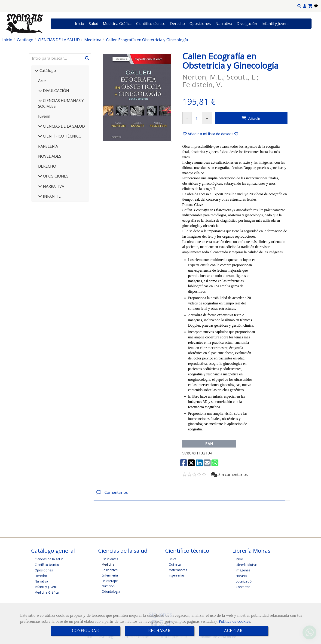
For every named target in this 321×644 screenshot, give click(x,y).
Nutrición (108, 586)
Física (173, 559)
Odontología (111, 591)
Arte (42, 81)
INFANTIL (51, 196)
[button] (305, 6)
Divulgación (247, 24)
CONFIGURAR (85, 631)
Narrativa (224, 24)
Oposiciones (200, 24)
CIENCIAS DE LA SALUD (63, 126)
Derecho (177, 24)
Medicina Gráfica (117, 24)
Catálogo (47, 70)
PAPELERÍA (48, 146)
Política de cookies (234, 621)
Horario (241, 576)
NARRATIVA (53, 186)
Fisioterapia (110, 581)
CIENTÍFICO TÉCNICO (62, 136)
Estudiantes (110, 559)
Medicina (108, 564)
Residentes (110, 570)
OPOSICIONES (55, 176)
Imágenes (243, 570)
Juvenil (44, 116)
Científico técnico (151, 24)
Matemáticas (178, 570)
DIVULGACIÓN (56, 90)
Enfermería (110, 575)
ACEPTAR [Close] (233, 631)
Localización (245, 581)
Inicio (79, 24)
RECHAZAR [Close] (159, 631)
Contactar (243, 587)
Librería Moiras (247, 565)
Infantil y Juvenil (275, 24)
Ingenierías (177, 575)
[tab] (189, 492)
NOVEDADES (50, 156)
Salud (93, 24)
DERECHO (47, 166)
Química (175, 564)
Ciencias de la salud (49, 559)
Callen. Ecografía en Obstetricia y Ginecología (217, 210)
